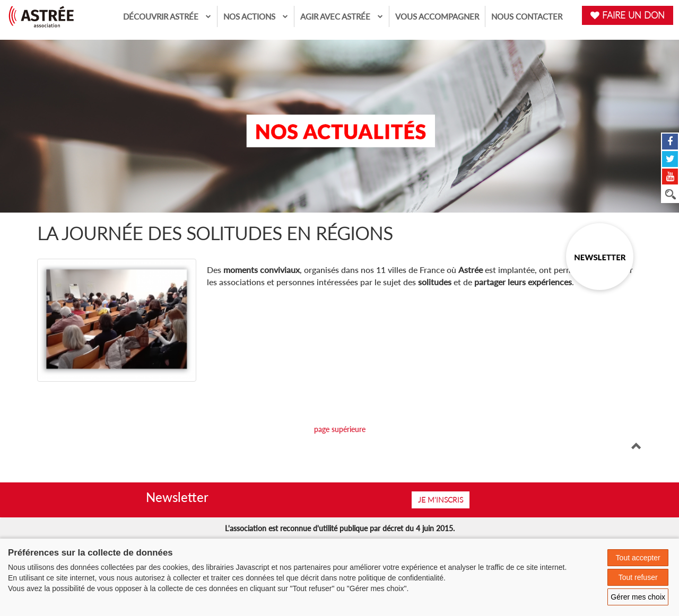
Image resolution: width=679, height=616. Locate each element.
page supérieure (340, 429)
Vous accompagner (437, 16)
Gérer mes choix (638, 597)
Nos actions (256, 16)
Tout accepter (638, 558)
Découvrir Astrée (167, 16)
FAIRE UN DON (628, 15)
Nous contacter (527, 16)
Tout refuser (638, 577)
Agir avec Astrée (342, 16)
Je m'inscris (441, 500)
